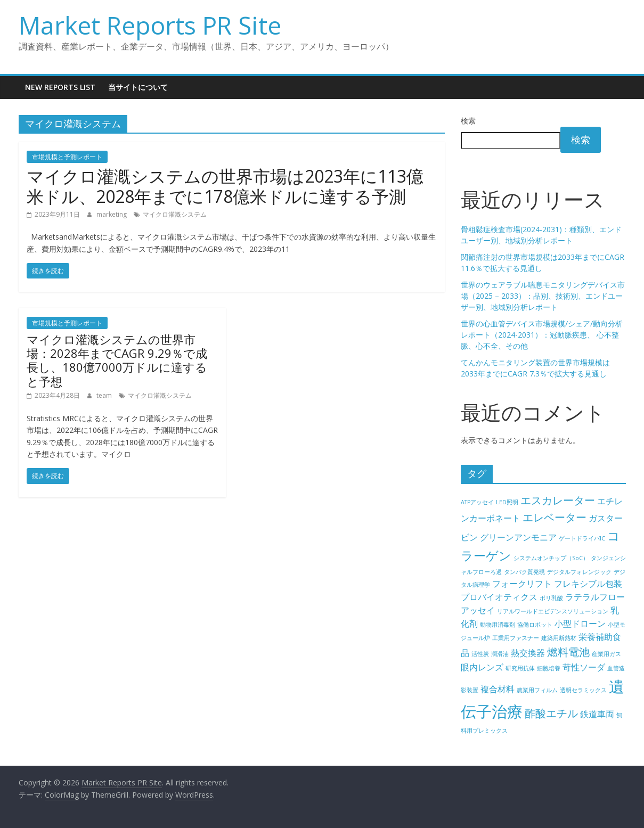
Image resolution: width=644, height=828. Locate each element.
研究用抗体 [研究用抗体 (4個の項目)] (520, 668)
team (105, 395)
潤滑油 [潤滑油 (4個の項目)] (500, 654)
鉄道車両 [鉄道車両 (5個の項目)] (597, 714)
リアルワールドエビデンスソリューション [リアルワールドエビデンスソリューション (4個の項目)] (553, 611)
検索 (468, 121)
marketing (112, 214)
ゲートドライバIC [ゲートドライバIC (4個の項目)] (582, 538)
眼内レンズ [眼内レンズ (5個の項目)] (482, 667)
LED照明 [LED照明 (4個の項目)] (507, 502)
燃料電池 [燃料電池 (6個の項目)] (568, 652)
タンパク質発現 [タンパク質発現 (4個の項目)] (524, 572)
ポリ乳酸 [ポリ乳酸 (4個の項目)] (551, 598)
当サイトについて (138, 87)
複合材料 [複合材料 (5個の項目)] (498, 689)
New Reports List (60, 87)
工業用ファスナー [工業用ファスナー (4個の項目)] (516, 638)
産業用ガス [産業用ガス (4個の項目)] (606, 654)
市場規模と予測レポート (67, 157)
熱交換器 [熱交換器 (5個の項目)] (528, 653)
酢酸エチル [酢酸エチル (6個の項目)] (551, 713)
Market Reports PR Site (150, 25)
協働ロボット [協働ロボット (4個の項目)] (535, 625)
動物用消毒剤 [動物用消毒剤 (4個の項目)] (498, 625)
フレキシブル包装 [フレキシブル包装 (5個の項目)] (588, 584)
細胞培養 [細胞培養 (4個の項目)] (549, 668)
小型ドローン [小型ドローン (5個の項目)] (580, 624)
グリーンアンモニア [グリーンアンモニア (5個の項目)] (518, 537)
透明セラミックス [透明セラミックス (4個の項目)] (583, 690)
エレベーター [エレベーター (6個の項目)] (555, 517)
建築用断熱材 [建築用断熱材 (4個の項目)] (559, 638)
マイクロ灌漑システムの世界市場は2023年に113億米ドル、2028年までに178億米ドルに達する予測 (225, 186)
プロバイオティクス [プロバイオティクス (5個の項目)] (499, 597)
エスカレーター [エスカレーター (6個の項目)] (558, 500)
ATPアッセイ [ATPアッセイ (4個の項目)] (477, 502)
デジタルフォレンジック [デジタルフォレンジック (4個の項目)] (579, 572)
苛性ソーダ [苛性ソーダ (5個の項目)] (584, 667)
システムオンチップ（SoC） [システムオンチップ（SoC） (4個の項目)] (551, 558)
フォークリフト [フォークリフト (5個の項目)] (522, 584)
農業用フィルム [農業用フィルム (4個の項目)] (537, 690)
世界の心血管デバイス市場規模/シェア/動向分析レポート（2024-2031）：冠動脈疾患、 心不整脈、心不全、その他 (542, 335)
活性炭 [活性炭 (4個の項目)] (480, 654)
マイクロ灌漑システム (175, 214)
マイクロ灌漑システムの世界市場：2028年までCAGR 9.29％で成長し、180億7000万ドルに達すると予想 (117, 360)
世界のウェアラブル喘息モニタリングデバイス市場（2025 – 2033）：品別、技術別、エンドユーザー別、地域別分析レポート (543, 296)
